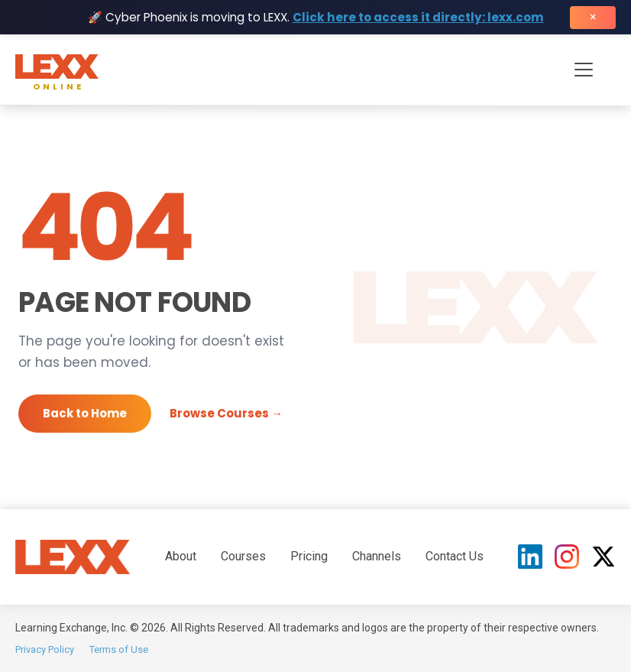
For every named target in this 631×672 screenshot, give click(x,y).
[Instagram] (567, 557)
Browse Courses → (226, 413)
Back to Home (85, 413)
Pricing (309, 556)
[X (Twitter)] (603, 557)
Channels (377, 556)
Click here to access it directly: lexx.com (418, 17)
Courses (243, 556)
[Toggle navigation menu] (584, 70)
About (181, 556)
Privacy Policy (45, 649)
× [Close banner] (593, 17)
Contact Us (455, 556)
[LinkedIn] (530, 557)
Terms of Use (119, 649)
